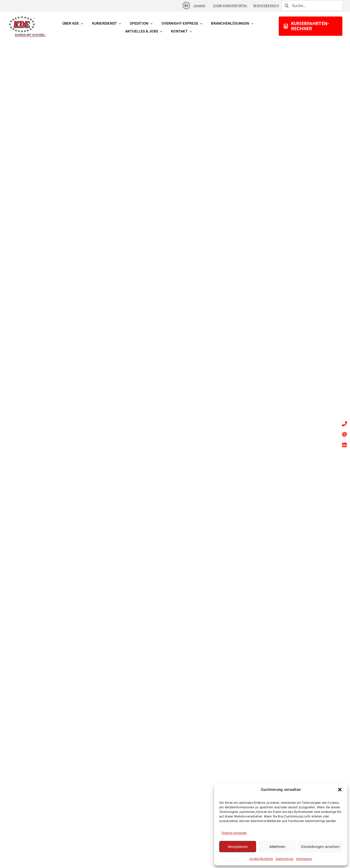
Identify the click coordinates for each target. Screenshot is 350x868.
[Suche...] (312, 6)
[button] (340, 790)
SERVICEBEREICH (266, 6)
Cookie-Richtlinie (261, 859)
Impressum (304, 859)
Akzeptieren (238, 847)
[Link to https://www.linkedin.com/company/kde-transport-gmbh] (186, 5)
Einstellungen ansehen (320, 847)
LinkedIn (199, 6)
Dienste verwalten (234, 833)
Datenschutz (285, 859)
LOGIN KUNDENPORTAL (230, 6)
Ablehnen (277, 847)
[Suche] (287, 6)
